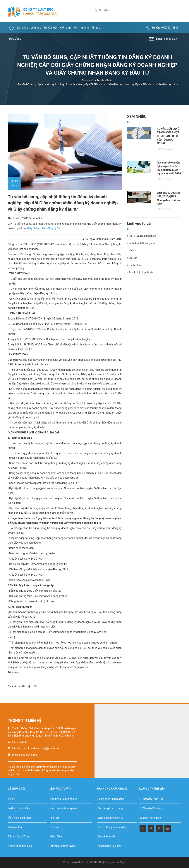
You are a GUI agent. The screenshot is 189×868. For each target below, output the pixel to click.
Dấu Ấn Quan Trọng (19, 837)
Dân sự (132, 258)
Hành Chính (135, 265)
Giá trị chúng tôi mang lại (112, 827)
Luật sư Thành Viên (19, 808)
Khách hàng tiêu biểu (20, 846)
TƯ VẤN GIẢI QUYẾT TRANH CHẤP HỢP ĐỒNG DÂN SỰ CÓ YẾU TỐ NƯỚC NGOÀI (169, 136)
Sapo (123, 862)
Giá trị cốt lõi (15, 827)
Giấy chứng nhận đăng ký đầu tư (46, 228)
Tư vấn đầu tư (105, 80)
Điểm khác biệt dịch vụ (110, 818)
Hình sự (132, 250)
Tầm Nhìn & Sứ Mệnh (20, 818)
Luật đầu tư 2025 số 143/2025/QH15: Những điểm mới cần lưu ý (169, 198)
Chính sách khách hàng (111, 799)
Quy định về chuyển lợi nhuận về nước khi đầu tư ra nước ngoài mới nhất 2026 (169, 168)
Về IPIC (12, 799)
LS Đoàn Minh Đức (150, 818)
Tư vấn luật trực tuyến (140, 272)
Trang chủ (88, 80)
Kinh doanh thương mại (141, 243)
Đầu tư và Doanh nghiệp (142, 236)
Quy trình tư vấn (106, 837)
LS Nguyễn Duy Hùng (152, 808)
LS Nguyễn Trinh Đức (152, 799)
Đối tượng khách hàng (110, 808)
